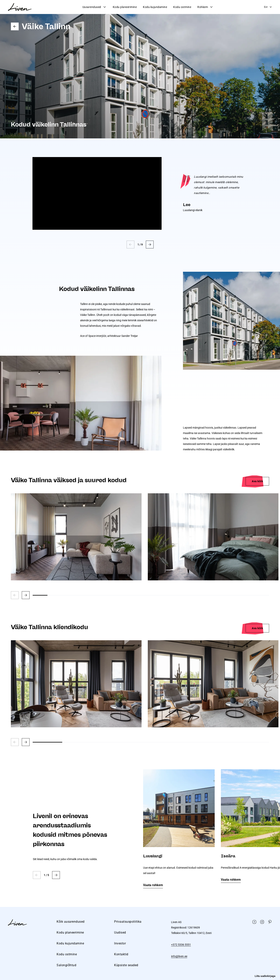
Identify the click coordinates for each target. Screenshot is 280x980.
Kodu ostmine (182, 7)
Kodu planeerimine (125, 7)
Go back (15, 26)
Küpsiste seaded (126, 965)
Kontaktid (121, 954)
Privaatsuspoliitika (128, 922)
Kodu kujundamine (155, 7)
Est (268, 7)
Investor (120, 943)
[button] (150, 245)
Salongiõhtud (66, 965)
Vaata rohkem (153, 885)
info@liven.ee (179, 956)
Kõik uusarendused (71, 922)
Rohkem (205, 7)
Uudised (120, 932)
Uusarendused (94, 7)
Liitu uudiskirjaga (265, 976)
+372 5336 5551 (181, 945)
